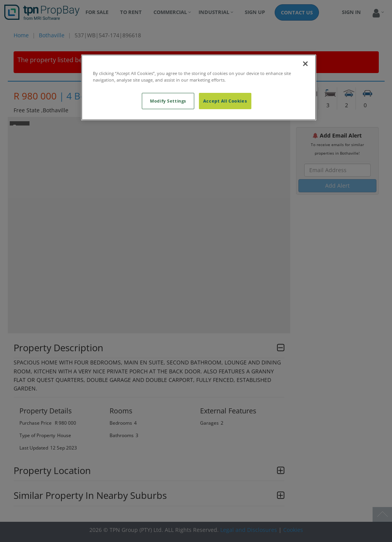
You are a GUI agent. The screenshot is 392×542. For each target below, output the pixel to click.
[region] (199, 87)
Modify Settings (168, 101)
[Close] (305, 64)
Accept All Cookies (225, 101)
